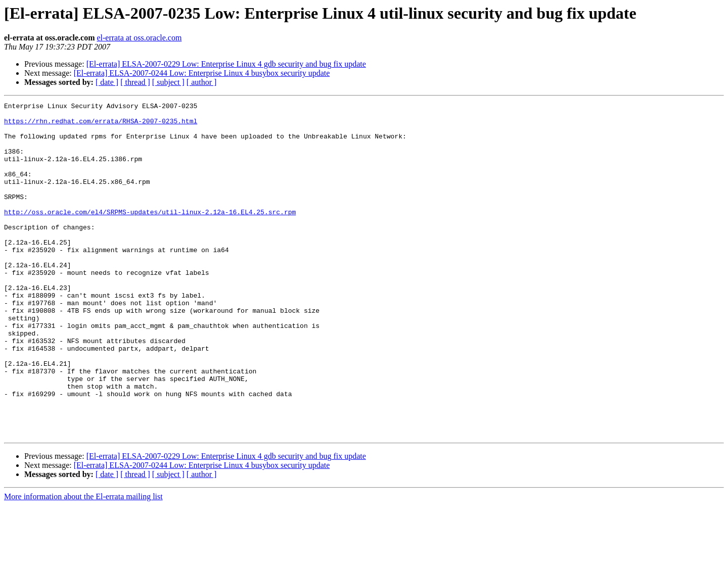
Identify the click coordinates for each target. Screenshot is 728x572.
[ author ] (202, 82)
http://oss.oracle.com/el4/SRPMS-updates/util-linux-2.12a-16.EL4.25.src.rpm (150, 234)
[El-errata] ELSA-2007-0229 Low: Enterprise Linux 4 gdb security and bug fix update (226, 64)
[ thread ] (135, 82)
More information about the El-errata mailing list (83, 563)
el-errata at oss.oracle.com (139, 38)
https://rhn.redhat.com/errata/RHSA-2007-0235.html (101, 125)
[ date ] (107, 82)
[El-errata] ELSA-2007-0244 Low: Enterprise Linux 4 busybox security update (202, 73)
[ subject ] (168, 82)
